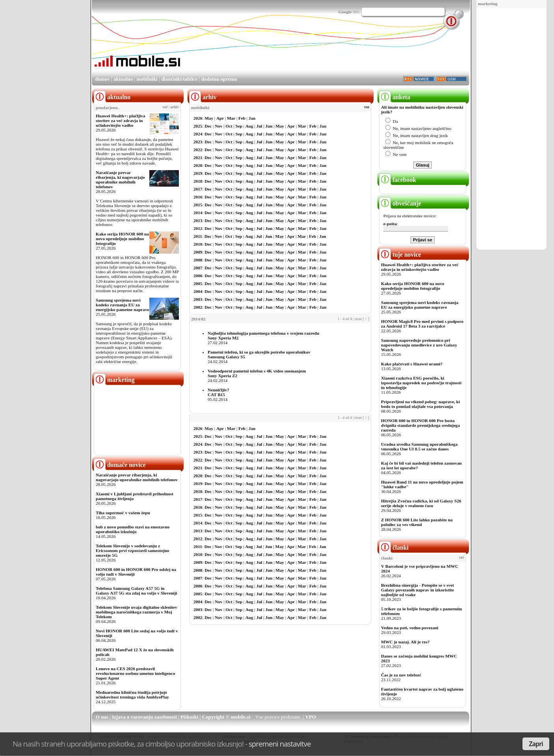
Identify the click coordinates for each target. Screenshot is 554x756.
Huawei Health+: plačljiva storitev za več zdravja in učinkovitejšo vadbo (121, 120)
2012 (198, 228)
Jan (252, 118)
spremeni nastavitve (280, 744)
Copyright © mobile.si (226, 717)
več (165, 107)
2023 (198, 142)
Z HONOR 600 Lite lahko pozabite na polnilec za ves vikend (417, 522)
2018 (198, 181)
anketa (395, 97)
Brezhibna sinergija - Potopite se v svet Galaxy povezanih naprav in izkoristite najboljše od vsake (417, 590)
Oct (229, 126)
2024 (198, 134)
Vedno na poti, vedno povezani (410, 628)
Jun (269, 126)
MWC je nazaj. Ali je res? (405, 642)
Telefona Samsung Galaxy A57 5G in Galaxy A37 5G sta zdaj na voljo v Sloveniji (136, 591)
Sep (239, 126)
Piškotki (190, 717)
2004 (198, 291)
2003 (198, 299)
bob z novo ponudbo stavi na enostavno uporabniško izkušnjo (133, 529)
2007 (198, 268)
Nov (218, 126)
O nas (102, 717)
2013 (198, 220)
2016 (198, 197)
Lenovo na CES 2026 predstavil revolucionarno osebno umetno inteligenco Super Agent (135, 673)
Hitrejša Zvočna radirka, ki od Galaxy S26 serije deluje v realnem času (421, 503)
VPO (310, 717)
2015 (198, 205)
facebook (398, 180)
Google (345, 12)
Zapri (536, 744)
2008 (198, 260)
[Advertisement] (511, 129)
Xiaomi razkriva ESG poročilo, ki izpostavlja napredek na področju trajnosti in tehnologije (421, 383)
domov (102, 79)
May (209, 118)
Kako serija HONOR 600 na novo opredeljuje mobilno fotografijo (122, 239)
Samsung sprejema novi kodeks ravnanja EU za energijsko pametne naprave (122, 305)
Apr (220, 118)
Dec (208, 126)
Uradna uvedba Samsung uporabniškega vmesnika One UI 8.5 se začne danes (419, 447)
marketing (488, 4)
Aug (249, 126)
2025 (198, 126)
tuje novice (400, 255)
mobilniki (147, 79)
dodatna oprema (219, 79)
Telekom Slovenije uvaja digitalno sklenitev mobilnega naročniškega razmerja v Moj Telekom (137, 612)
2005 (198, 283)
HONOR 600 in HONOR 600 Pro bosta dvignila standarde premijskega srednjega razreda (420, 425)
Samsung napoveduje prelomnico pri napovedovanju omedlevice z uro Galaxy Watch (419, 345)
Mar (231, 118)
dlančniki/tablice (179, 79)
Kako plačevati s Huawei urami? (412, 364)
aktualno (123, 79)
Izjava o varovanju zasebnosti (144, 717)
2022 (198, 150)
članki (394, 548)
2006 (198, 276)
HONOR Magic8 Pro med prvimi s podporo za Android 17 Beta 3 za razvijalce (422, 324)
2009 (198, 252)
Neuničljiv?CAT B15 (218, 392)
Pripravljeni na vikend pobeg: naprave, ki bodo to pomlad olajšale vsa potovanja (420, 404)
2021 (198, 157)
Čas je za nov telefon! (401, 675)
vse (367, 107)
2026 (198, 118)
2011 (198, 236)
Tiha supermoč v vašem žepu (123, 513)
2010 (198, 244)
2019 (198, 173)
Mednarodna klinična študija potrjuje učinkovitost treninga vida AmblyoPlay (132, 695)
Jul (259, 126)
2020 (198, 165)
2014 (198, 213)
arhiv (175, 107)
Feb (242, 118)
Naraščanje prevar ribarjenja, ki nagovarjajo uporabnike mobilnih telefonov (120, 180)
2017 (198, 189)
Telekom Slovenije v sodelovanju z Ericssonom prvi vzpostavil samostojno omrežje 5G (132, 550)
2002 (198, 307)
